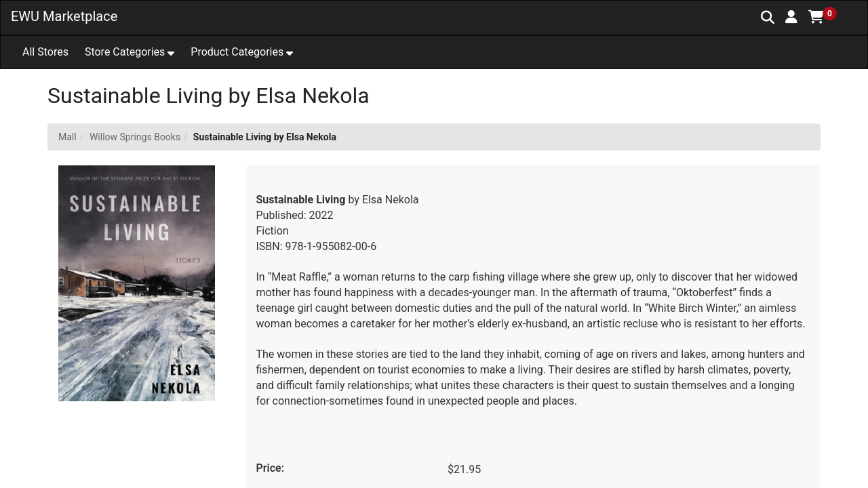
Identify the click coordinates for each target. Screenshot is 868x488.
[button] (791, 17)
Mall (67, 137)
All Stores (45, 52)
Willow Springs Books (135, 137)
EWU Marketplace (64, 16)
